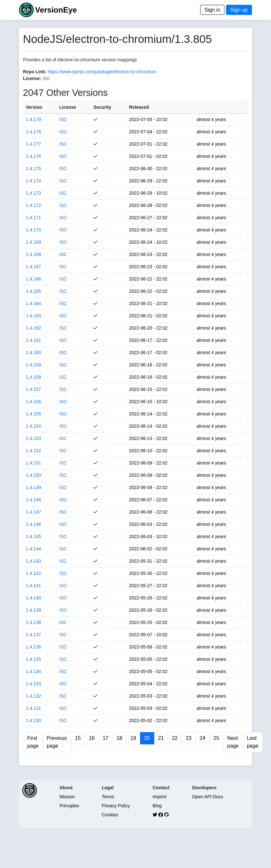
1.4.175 (33, 168)
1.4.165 (33, 291)
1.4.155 (33, 414)
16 (92, 738)
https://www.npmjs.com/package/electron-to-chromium (102, 72)
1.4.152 (33, 451)
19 (133, 738)
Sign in (212, 10)
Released (139, 107)
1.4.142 (33, 573)
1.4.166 (33, 279)
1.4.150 (33, 475)
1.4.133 (33, 684)
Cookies (110, 815)
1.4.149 (33, 487)
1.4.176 (33, 156)
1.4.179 (33, 119)
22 (175, 738)
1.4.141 (33, 586)
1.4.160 (33, 352)
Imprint (160, 797)
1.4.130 (33, 720)
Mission (67, 797)
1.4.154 (33, 426)
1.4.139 (33, 610)
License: (32, 78)
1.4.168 (33, 254)
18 (119, 738)
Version (34, 107)
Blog (157, 806)
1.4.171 (33, 218)
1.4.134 (33, 671)
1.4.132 (33, 696)
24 (202, 738)
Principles (69, 806)
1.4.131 (33, 708)
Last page (253, 742)
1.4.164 (33, 303)
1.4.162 (33, 328)
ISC (46, 78)
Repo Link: (35, 72)
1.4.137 (33, 635)
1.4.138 (33, 622)
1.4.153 (33, 438)
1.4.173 (33, 193)
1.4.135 (33, 659)
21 (161, 738)
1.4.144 (33, 549)
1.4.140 (33, 598)
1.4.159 (33, 365)
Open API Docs (208, 797)
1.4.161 (33, 340)
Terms (108, 797)
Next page (233, 742)
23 (189, 738)
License (68, 107)
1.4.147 (33, 512)
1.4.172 (33, 205)
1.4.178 (33, 132)
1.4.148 (33, 500)
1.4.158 (33, 377)
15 (78, 738)
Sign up (239, 10)
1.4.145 (33, 536)
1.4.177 (33, 144)
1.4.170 (33, 230)
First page (33, 742)
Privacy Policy (116, 806)
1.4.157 (33, 389)
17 (105, 738)
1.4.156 (33, 402)
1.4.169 (33, 242)
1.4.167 (33, 267)
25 (216, 738)
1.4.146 (33, 524)
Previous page (57, 742)
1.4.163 (33, 316)
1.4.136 (33, 647)
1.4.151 (33, 463)
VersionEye (56, 10)
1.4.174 (33, 181)
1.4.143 (33, 561)
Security (102, 107)
